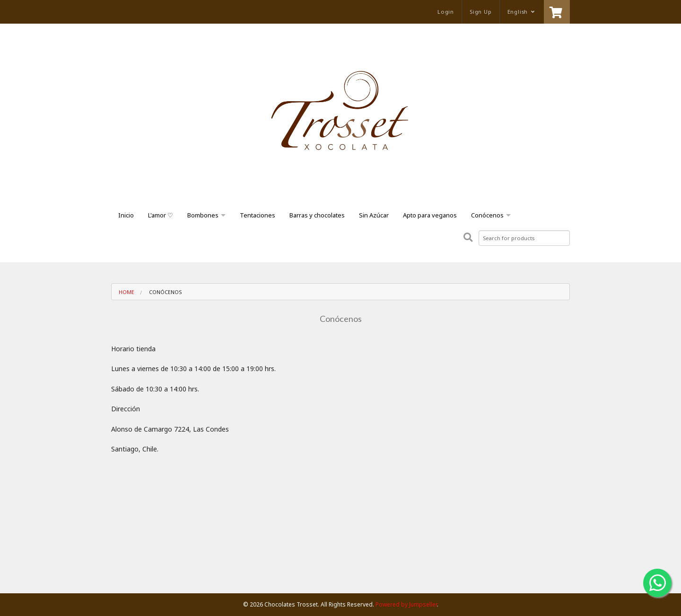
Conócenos (487, 215)
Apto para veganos (430, 215)
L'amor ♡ (161, 215)
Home (127, 292)
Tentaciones (258, 215)
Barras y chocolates (317, 215)
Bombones (203, 215)
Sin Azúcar (374, 215)
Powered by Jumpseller (406, 604)
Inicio (126, 215)
